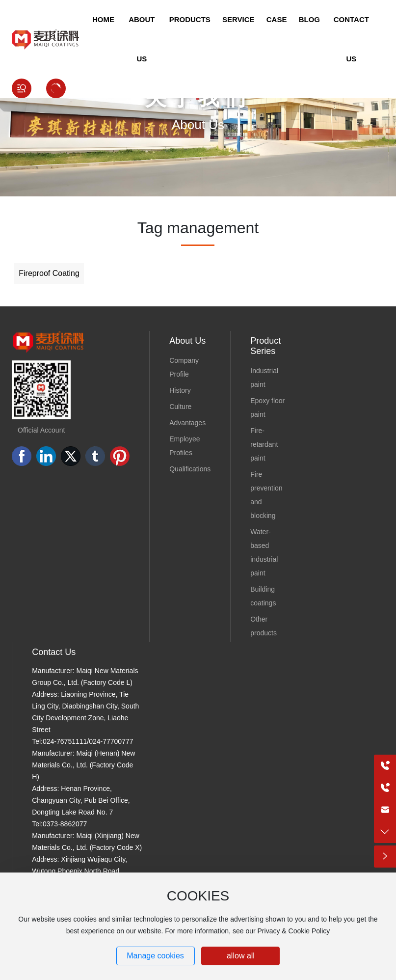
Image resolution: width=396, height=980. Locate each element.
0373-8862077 (65, 824)
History (180, 390)
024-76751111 (65, 741)
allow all (241, 956)
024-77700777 (111, 741)
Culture (180, 407)
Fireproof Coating (49, 273)
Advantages (187, 423)
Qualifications (190, 469)
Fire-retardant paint (264, 444)
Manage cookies (155, 956)
